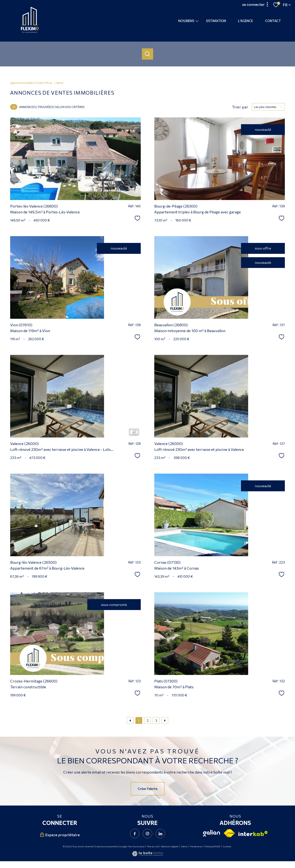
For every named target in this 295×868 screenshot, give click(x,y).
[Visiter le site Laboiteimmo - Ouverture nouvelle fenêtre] (147, 855)
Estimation (216, 21)
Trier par (240, 107)
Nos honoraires (136, 846)
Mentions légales (170, 846)
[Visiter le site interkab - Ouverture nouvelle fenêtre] (253, 833)
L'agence (246, 21)
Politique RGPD (212, 846)
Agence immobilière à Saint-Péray (31, 83)
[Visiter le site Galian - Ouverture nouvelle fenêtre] (212, 833)
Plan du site (153, 846)
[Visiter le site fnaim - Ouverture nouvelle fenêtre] (229, 833)
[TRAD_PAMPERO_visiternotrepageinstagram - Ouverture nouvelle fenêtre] (147, 834)
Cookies (227, 846)
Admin (184, 846)
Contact (273, 21)
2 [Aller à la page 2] (148, 720)
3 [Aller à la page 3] (156, 720)
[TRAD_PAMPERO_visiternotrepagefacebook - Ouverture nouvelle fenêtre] (135, 834)
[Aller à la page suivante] (165, 720)
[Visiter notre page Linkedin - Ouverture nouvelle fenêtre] (160, 834)
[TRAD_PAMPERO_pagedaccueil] (30, 32)
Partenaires (196, 846)
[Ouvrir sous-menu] (197, 21)
